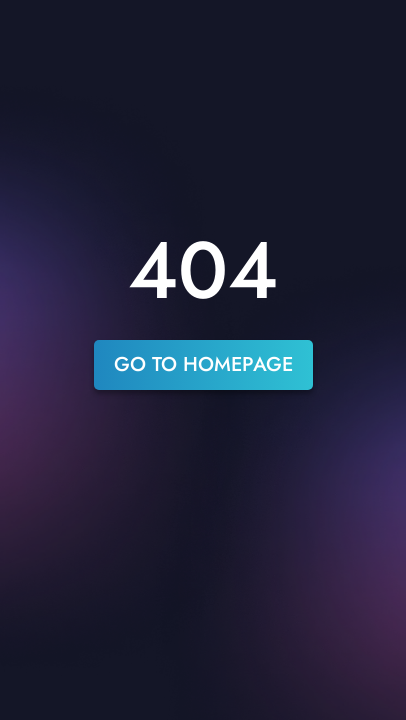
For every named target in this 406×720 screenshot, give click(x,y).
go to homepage (203, 364)
